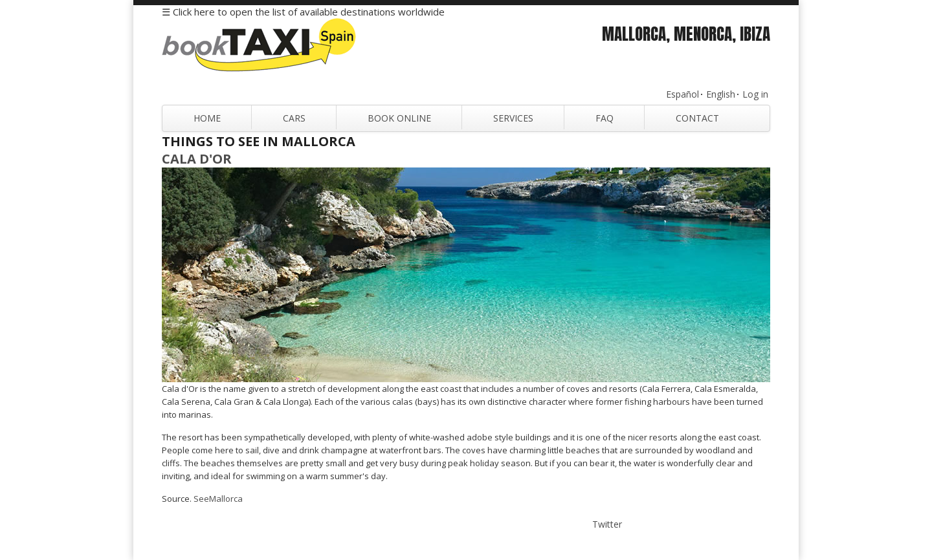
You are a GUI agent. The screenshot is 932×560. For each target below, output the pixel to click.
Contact (697, 118)
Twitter (607, 524)
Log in (755, 94)
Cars (294, 118)
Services (513, 118)
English (721, 94)
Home (207, 118)
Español (682, 94)
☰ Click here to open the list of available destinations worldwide (303, 12)
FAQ (605, 118)
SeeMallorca (218, 499)
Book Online (399, 118)
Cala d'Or (197, 159)
